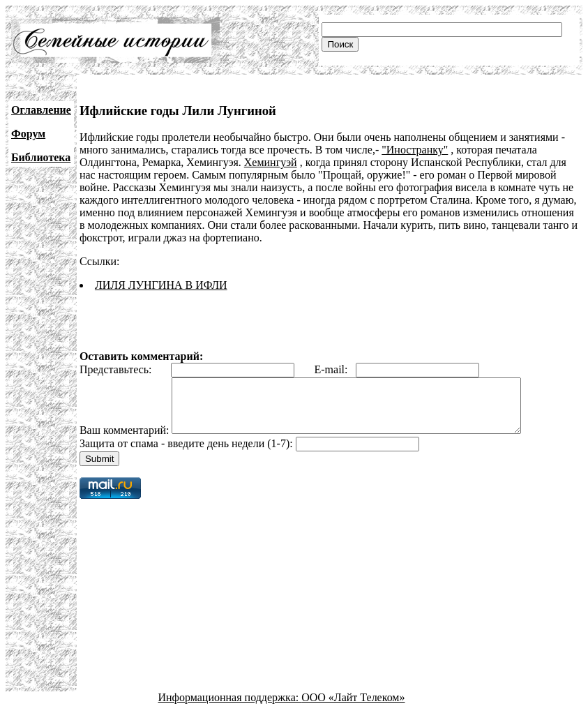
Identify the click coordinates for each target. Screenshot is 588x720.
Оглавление (41, 110)
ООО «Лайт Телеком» (353, 708)
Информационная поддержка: (230, 708)
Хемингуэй (271, 162)
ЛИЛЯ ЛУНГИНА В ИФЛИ (161, 285)
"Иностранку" (415, 150)
